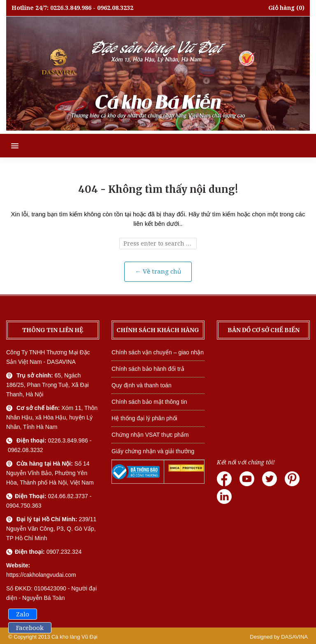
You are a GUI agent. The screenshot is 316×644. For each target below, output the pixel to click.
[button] (9, 146)
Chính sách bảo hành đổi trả (148, 369)
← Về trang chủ (158, 272)
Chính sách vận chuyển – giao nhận (158, 352)
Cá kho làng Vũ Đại (74, 637)
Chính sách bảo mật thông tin (149, 402)
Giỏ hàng (281, 8)
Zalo (23, 614)
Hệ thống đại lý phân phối (144, 418)
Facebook (30, 628)
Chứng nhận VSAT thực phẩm (150, 435)
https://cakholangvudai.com (41, 575)
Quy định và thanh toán (142, 385)
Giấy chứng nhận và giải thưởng (153, 451)
